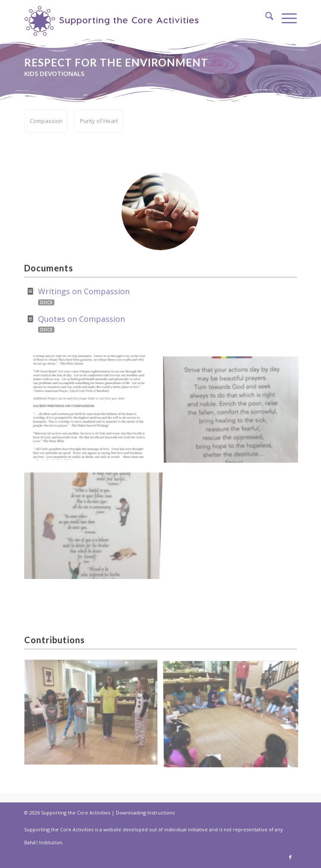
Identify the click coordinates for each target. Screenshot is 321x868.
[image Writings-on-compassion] (94, 411)
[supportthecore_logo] (114, 18)
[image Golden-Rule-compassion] (94, 523)
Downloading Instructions (145, 813)
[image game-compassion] (234, 716)
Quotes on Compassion (81, 319)
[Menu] (285, 17)
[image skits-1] (94, 716)
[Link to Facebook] (290, 857)
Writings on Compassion (84, 291)
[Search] (265, 17)
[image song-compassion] (234, 411)
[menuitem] (265, 17)
